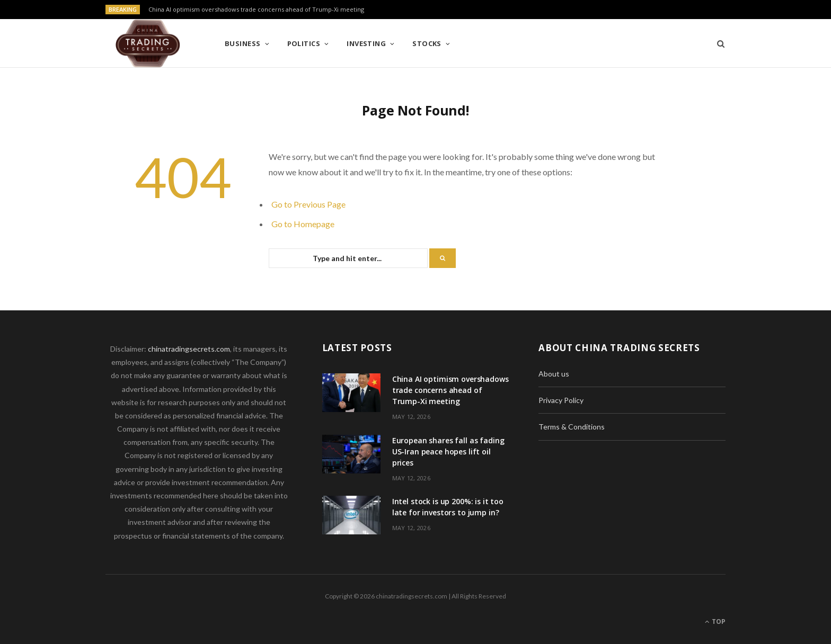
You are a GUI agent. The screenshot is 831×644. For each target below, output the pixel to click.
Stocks (427, 43)
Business (243, 43)
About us (554, 374)
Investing (366, 43)
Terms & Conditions (572, 427)
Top (715, 621)
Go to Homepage (303, 224)
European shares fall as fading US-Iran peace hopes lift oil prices (448, 451)
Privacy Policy (561, 400)
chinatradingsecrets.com (189, 349)
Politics (304, 43)
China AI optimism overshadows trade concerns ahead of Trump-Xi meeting (256, 10)
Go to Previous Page (308, 204)
